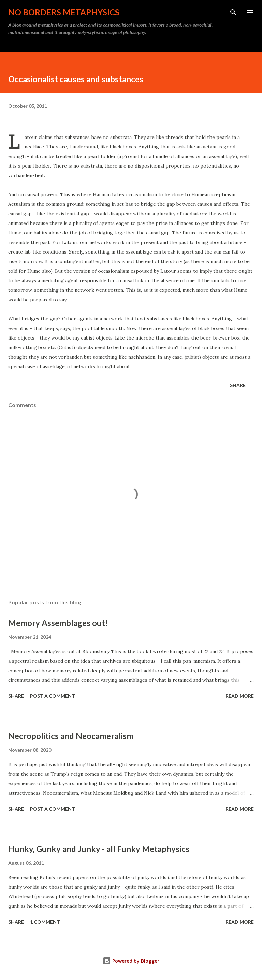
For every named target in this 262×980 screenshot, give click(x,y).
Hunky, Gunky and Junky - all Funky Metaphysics (99, 849)
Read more (240, 696)
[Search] (233, 12)
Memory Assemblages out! (58, 623)
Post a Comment (53, 696)
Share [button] (238, 385)
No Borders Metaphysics (64, 12)
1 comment (45, 922)
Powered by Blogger (131, 961)
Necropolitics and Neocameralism (71, 736)
